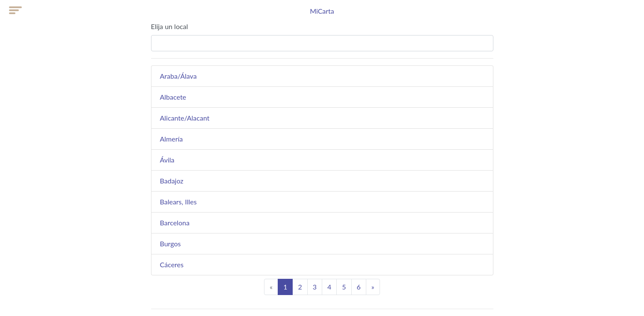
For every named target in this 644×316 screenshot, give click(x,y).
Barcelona (175, 223)
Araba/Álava (178, 76)
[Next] (373, 287)
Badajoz (172, 181)
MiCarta (322, 11)
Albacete (173, 97)
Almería (172, 139)
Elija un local (170, 26)
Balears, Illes (178, 202)
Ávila (167, 160)
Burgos (171, 244)
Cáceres (172, 264)
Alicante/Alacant (185, 118)
